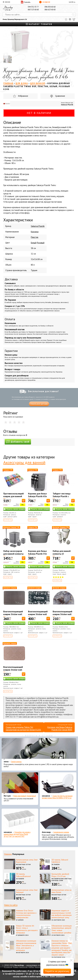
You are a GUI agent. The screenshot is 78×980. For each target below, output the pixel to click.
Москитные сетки (23, 864)
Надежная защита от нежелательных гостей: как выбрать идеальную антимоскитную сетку (62, 914)
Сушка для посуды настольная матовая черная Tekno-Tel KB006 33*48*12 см (57, 797)
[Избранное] (66, 19)
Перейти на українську (57, 971)
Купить (8, 520)
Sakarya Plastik (67, 105)
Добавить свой (18, 442)
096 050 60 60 (50, 7)
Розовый (41, 243)
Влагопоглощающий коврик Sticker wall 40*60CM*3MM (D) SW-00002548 (64, 616)
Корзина (35, 232)
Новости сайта (11, 905)
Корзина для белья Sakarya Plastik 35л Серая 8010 (37, 554)
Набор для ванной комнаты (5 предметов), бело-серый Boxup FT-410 (63, 555)
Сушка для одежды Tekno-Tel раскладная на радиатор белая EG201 (23, 728)
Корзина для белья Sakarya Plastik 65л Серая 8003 (37, 496)
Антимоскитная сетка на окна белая (61, 891)
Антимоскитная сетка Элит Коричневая (27, 861)
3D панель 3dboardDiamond (23, 875)
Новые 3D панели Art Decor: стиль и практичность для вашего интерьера (27, 929)
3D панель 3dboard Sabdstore (60, 861)
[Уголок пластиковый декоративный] (20, 783)
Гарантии (11, 351)
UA (70, 2)
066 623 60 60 (50, 10)
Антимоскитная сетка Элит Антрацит (27, 891)
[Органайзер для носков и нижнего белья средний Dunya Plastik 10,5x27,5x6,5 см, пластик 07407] (20, 820)
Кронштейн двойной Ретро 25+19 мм (60, 875)
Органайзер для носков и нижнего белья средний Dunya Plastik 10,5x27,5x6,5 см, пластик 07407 (17, 834)
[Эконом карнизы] (39, 749)
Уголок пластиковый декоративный (25, 796)
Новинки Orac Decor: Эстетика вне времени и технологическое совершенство (26, 914)
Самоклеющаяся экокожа (61, 832)
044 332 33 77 (33, 7)
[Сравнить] (70, 19)
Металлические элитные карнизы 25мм (62, 880)
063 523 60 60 (33, 10)
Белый (34, 243)
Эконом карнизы (16, 762)
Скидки (45, 2)
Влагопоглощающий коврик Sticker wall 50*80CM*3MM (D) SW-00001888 (39, 616)
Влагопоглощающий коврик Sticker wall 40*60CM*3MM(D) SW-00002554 (14, 671)
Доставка (11, 279)
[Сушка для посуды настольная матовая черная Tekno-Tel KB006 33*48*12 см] (58, 783)
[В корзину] (24, 501)
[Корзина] (74, 19)
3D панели (56, 864)
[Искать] (73, 14)
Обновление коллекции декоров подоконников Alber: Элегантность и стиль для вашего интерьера (26, 945)
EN (72, 2)
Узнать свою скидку (16, 509)
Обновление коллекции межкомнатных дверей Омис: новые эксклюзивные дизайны (62, 929)
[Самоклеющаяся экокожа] (58, 820)
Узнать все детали (39, 404)
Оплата (10, 319)
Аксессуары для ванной (24, 462)
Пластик (35, 237)
